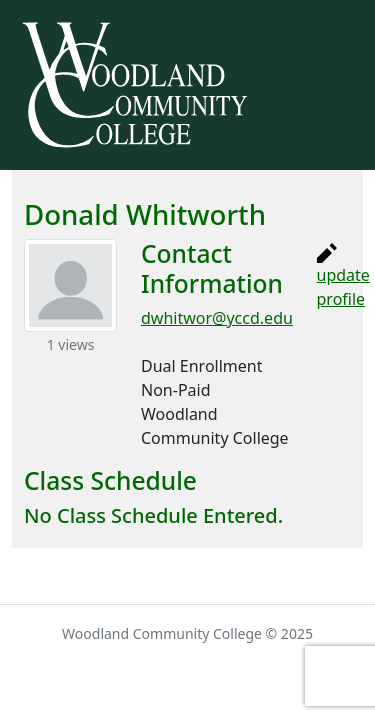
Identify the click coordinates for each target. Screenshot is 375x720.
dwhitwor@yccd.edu (217, 318)
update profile (343, 276)
